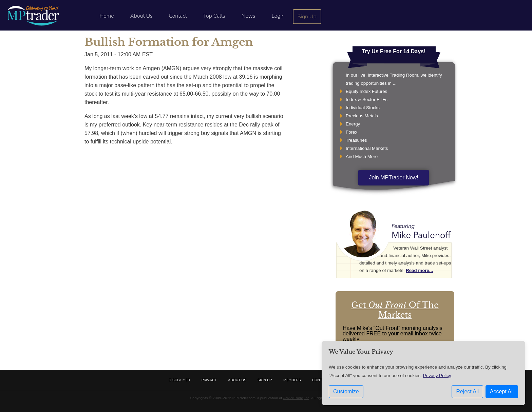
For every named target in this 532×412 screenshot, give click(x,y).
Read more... (419, 270)
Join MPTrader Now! (393, 178)
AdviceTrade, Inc (296, 398)
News (249, 16)
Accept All (502, 391)
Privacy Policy (437, 376)
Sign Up (307, 17)
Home (107, 16)
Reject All (467, 391)
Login (278, 16)
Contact (178, 16)
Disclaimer (179, 380)
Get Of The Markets (395, 310)
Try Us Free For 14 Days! (394, 51)
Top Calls (214, 16)
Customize (346, 391)
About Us (141, 16)
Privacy (209, 380)
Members (292, 380)
